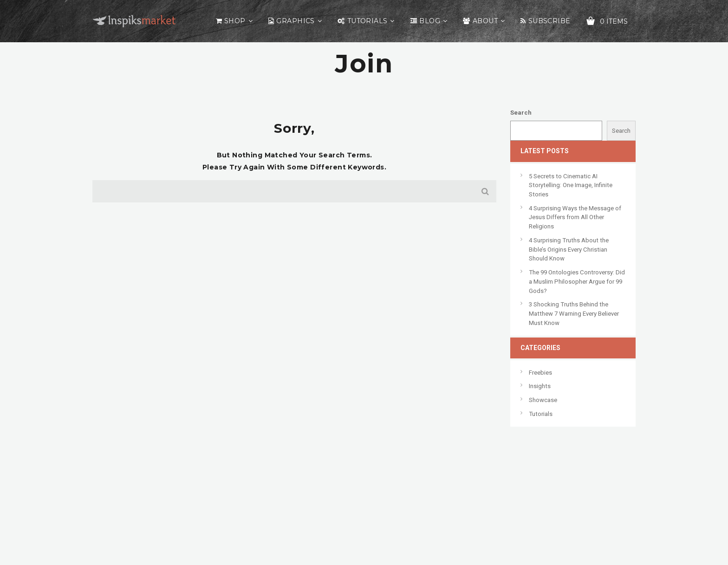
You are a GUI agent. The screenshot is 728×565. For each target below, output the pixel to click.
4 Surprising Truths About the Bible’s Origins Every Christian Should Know (569, 249)
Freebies (540, 373)
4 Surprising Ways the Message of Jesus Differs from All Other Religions (575, 217)
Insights (540, 386)
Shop (235, 21)
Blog (430, 21)
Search (521, 113)
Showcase (543, 400)
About (485, 21)
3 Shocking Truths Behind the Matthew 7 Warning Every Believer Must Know (574, 313)
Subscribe (549, 21)
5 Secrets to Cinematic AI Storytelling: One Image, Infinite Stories (571, 185)
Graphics (295, 21)
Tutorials (367, 21)
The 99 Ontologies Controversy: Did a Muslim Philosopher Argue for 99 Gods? (577, 281)
